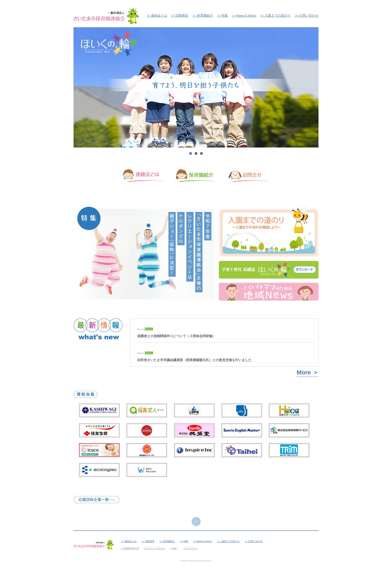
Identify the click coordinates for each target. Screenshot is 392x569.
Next (311, 88)
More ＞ (308, 372)
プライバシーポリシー (156, 548)
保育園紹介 (205, 15)
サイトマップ (192, 548)
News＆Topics (246, 15)
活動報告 (182, 15)
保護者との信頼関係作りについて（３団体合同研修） (176, 336)
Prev (81, 88)
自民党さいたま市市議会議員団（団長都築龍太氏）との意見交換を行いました (194, 360)
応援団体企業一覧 (131, 548)
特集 (225, 15)
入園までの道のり (278, 15)
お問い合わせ (309, 15)
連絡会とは (159, 15)
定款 (175, 548)
